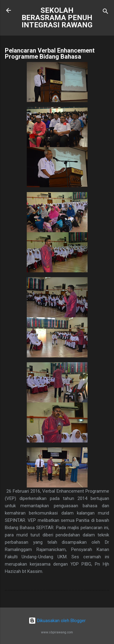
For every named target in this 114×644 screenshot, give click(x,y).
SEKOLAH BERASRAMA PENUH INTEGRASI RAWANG (57, 18)
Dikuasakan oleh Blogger (57, 621)
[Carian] (105, 12)
